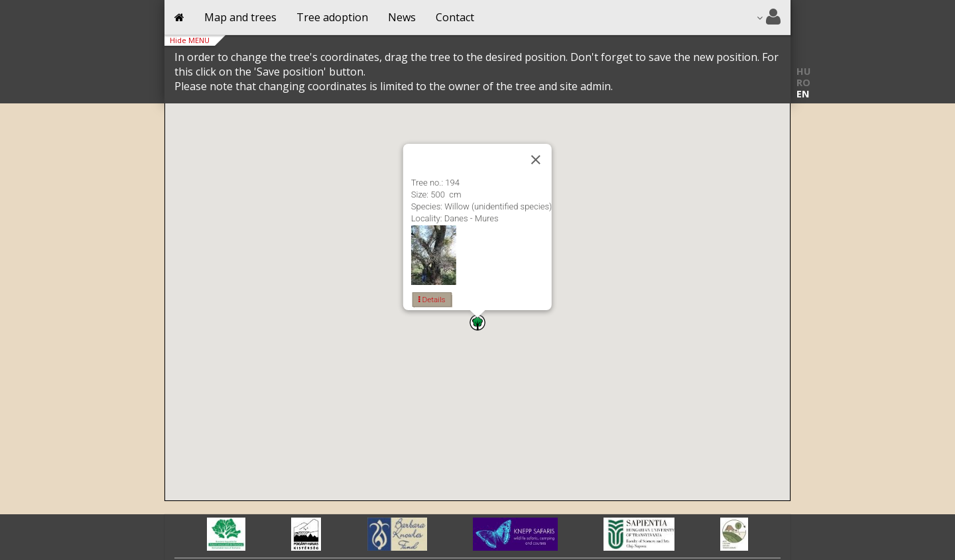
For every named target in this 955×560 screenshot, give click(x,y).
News (402, 17)
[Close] (536, 160)
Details (432, 300)
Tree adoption (332, 17)
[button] (477, 322)
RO (803, 83)
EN (803, 94)
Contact (455, 17)
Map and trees (240, 17)
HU (803, 71)
